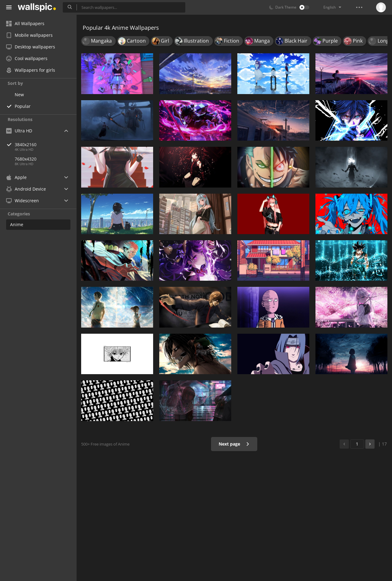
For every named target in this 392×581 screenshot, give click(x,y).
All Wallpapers (25, 23)
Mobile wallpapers (29, 35)
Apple (16, 177)
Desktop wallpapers (31, 47)
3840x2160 (46, 144)
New (19, 95)
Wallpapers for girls (31, 70)
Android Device (26, 189)
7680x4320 (26, 159)
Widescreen (23, 201)
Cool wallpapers (27, 58)
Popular (23, 106)
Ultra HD (19, 131)
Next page (234, 444)
